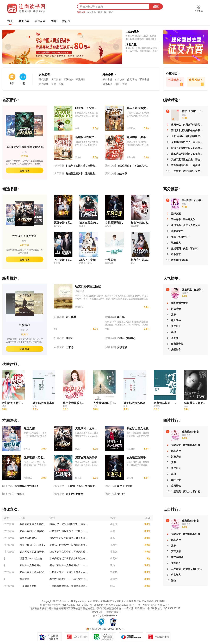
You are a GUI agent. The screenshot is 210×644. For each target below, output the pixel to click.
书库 (54, 21)
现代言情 (44, 79)
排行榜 (66, 21)
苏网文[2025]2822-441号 (122, 605)
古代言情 (56, 79)
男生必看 (24, 21)
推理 (117, 84)
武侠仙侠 (68, 79)
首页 (10, 21)
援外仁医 (103, 12)
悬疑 (54, 84)
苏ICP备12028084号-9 (96, 605)
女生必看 (40, 21)
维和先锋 (82, 12)
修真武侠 (132, 79)
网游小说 (107, 84)
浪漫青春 (81, 79)
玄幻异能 (44, 84)
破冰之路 (92, 12)
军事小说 (144, 79)
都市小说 (107, 79)
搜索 (156, 6)
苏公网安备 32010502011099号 (107, 629)
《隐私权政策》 (113, 612)
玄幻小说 (120, 79)
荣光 (111, 12)
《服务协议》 (96, 612)
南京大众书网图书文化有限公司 (110, 601)
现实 (61, 84)
